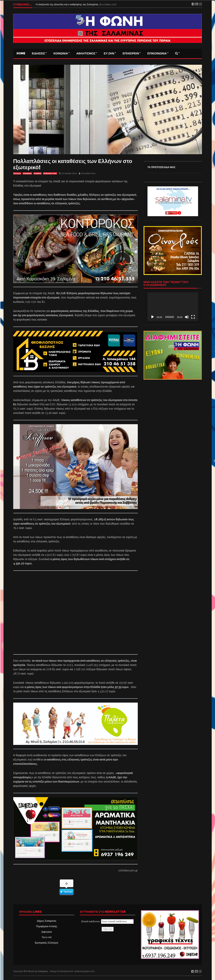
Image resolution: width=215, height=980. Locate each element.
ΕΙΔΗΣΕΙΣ (39, 53)
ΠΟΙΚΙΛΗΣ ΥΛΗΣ (50, 174)
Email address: (107, 922)
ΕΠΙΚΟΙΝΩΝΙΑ (157, 53)
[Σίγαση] (187, 317)
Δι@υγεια (47, 932)
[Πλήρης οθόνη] (193, 317)
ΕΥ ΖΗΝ (109, 53)
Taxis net (47, 937)
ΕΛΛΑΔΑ (17, 174)
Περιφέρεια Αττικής (47, 926)
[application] (173, 307)
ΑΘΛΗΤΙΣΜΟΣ (86, 53)
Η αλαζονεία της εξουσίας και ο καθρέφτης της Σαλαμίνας (67, 4)
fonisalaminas (88, 173)
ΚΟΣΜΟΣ (38, 174)
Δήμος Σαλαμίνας (47, 921)
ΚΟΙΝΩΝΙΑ (61, 53)
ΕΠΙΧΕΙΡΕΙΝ (131, 53)
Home (21, 53)
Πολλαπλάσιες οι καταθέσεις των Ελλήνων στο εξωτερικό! (73, 164)
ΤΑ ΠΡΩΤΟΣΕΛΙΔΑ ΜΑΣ (161, 167)
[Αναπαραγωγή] (153, 317)
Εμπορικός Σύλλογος (47, 943)
